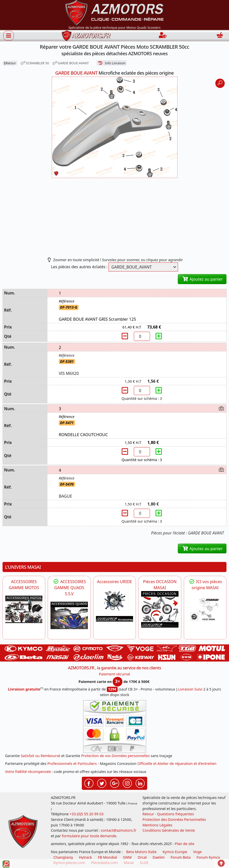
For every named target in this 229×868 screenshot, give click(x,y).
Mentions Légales (157, 825)
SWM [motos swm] (127, 857)
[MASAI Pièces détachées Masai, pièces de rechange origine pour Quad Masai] (205, 609)
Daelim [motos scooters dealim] (159, 857)
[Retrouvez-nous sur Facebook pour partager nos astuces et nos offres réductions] (89, 783)
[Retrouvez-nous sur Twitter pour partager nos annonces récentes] (102, 783)
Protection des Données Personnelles (174, 819)
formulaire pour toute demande (89, 836)
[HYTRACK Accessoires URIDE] (114, 603)
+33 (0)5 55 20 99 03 (87, 814)
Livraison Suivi (190, 689)
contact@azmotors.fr (119, 830)
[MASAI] (69, 615)
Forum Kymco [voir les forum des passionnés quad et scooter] (208, 857)
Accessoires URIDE (114, 582)
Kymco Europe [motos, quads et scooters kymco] (175, 852)
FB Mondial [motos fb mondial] (108, 857)
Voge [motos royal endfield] (197, 852)
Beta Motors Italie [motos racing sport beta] (141, 852)
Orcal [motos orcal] (142, 857)
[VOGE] (24, 609)
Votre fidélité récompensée (28, 772)
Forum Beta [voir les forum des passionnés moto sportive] (181, 857)
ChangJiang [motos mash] (63, 857)
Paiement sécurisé (115, 674)
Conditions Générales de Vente (169, 830)
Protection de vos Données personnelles (115, 756)
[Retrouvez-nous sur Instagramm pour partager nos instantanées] (127, 783)
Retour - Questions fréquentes (168, 814)
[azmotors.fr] (86, 36)
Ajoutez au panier (202, 279)
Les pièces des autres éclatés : (79, 267)
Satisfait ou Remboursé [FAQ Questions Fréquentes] (41, 756)
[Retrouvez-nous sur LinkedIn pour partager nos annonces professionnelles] (140, 783)
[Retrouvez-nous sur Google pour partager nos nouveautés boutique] (115, 783)
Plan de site (185, 844)
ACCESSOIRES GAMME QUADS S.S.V (69, 588)
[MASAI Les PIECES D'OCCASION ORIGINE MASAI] (160, 609)
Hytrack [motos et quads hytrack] (85, 857)
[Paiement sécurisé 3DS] (115, 727)
